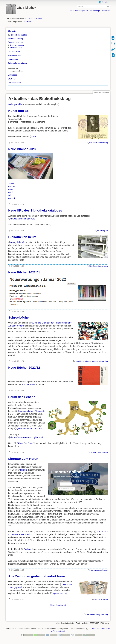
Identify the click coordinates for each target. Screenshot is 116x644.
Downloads (13, 75)
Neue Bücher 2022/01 (24, 272)
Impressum (13, 59)
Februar (12, 186)
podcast (98, 570)
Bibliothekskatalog (19, 35)
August (12, 198)
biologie (94, 452)
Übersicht (106, 11)
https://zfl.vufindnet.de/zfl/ (23, 219)
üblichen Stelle (28, 385)
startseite (28, 22)
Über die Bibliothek (16, 43)
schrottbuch (79, 361)
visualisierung (103, 452)
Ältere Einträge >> (58, 605)
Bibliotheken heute (22, 237)
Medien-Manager (93, 11)
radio (92, 570)
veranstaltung (103, 143)
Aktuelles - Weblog (16, 39)
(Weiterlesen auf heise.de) (29, 429)
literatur (105, 570)
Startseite (29, 19)
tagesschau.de (59, 593)
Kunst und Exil (19, 111)
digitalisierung (103, 266)
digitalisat (104, 599)
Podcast (28, 549)
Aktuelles (91, 614)
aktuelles (39, 19)
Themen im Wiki (15, 55)
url (107, 231)
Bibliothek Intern (15, 83)
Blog (98, 614)
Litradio (24, 470)
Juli (10, 195)
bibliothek (93, 266)
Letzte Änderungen (77, 11)
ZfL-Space (12, 79)
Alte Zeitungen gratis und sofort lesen (37, 576)
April (10, 192)
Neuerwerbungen (17, 45)
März (11, 189)
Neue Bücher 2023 (22, 149)
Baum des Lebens (22, 397)
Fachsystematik (16, 48)
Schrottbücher (19, 317)
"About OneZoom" (25, 443)
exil (91, 143)
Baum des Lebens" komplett (31, 411)
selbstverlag (103, 361)
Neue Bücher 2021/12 (24, 367)
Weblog (104, 614)
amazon (95, 361)
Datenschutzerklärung (18, 63)
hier (34, 137)
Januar (11, 183)
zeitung (97, 599)
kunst (95, 143)
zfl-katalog (101, 231)
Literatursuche (14, 52)
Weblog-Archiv (15, 104)
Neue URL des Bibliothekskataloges (35, 210)
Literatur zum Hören (23, 459)
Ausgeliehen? (18, 242)
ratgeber (88, 361)
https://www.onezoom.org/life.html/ (27, 437)
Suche (109, 6)
